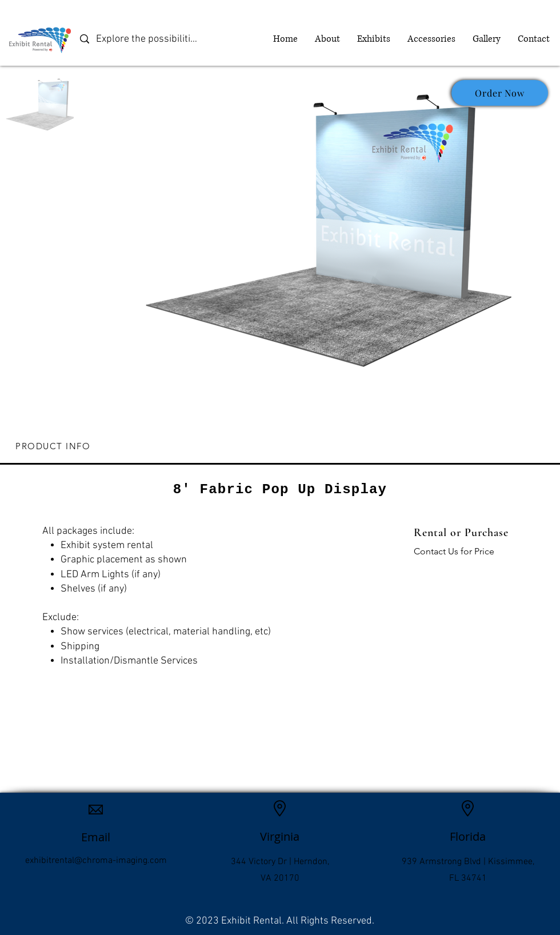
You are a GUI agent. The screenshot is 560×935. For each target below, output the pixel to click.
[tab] (280, 447)
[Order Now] (500, 93)
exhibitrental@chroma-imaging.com (96, 861)
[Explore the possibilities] (148, 39)
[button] (374, 39)
